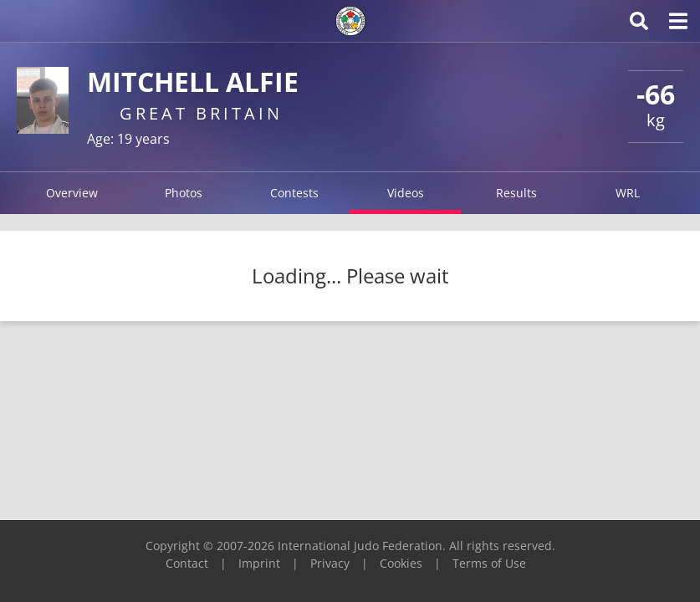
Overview (72, 193)
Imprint (259, 563)
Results (516, 193)
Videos (406, 193)
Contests (294, 193)
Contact (187, 563)
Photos (184, 193)
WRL (628, 193)
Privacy (330, 563)
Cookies (401, 563)
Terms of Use (489, 563)
